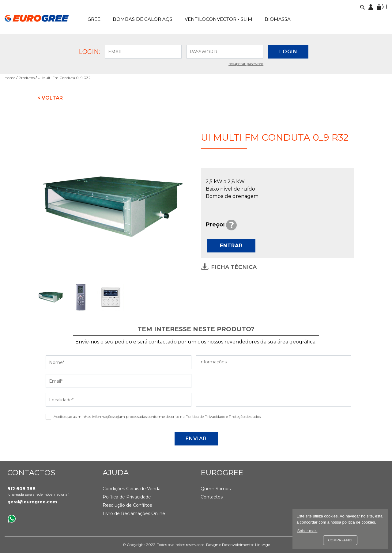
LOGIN (288, 52)
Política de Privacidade (127, 497)
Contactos (212, 497)
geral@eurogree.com (32, 502)
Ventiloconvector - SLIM (219, 19)
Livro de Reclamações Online (134, 513)
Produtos (26, 78)
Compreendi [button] (340, 540)
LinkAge (262, 545)
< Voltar (50, 98)
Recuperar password (246, 64)
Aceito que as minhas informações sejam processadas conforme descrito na (158, 417)
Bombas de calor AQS (143, 19)
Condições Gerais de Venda (132, 489)
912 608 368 (21, 489)
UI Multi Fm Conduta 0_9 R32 (64, 78)
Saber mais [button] (307, 531)
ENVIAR (196, 439)
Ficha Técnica (229, 267)
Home (10, 78)
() (382, 7)
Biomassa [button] (278, 19)
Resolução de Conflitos (127, 505)
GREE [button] (94, 19)
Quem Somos (216, 489)
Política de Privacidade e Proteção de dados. (224, 417)
